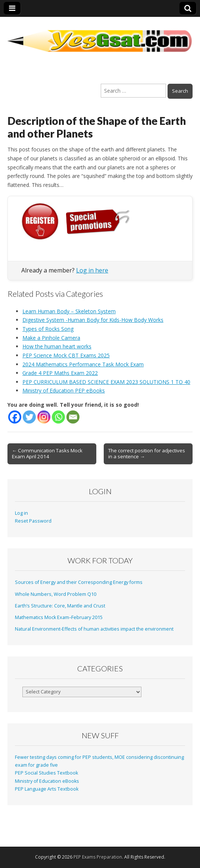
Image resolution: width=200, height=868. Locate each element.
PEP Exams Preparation (98, 857)
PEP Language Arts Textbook (47, 789)
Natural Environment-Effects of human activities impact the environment (94, 629)
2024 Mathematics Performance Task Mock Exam (83, 364)
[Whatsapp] (58, 417)
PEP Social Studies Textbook (46, 773)
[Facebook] (15, 417)
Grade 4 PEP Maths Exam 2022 (60, 373)
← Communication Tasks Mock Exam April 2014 (47, 453)
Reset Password (33, 521)
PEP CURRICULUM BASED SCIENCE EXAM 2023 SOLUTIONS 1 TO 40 (106, 382)
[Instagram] (44, 417)
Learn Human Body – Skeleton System (69, 311)
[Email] (73, 417)
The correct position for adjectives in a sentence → (147, 453)
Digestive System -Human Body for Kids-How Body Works (93, 320)
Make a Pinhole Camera (51, 338)
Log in (21, 513)
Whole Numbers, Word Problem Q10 (56, 594)
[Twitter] (29, 417)
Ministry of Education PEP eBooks (64, 390)
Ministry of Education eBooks (47, 781)
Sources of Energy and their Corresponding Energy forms (79, 582)
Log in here (92, 270)
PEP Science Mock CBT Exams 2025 (66, 355)
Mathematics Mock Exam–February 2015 (59, 617)
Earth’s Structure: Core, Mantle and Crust (60, 606)
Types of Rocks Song (48, 329)
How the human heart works (57, 346)
